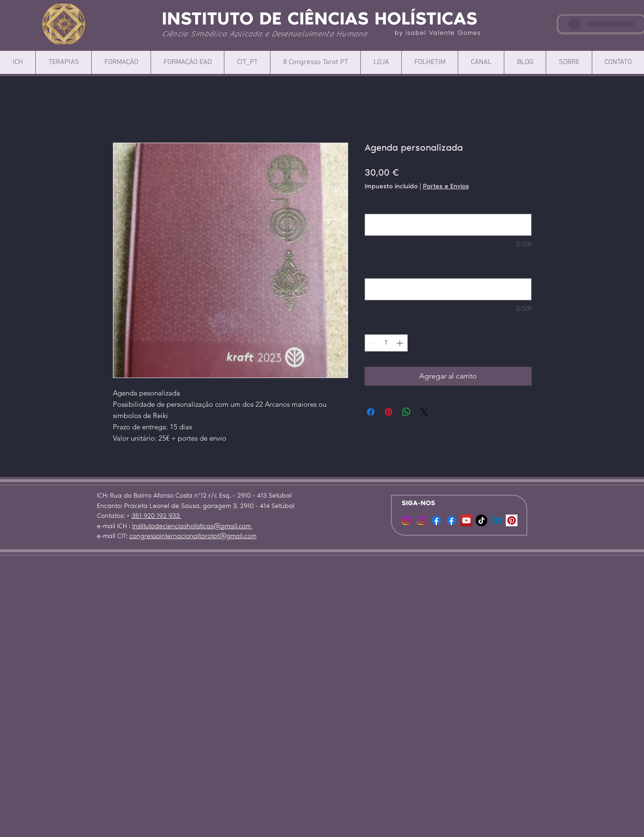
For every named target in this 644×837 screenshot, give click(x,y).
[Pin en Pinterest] (389, 412)
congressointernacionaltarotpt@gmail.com (193, 537)
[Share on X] (424, 412)
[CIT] (406, 520)
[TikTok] (481, 520)
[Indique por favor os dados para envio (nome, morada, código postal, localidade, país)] (448, 289)
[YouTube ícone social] (466, 520)
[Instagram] (421, 520)
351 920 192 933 (157, 516)
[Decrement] (372, 343)
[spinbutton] (386, 343)
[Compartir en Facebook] (371, 412)
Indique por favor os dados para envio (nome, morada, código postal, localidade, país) (445, 265)
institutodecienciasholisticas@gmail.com (192, 527)
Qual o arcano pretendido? (407, 205)
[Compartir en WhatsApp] (406, 412)
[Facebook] (436, 520)
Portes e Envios (446, 187)
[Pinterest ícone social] (512, 520)
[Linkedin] (497, 520)
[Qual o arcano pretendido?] (448, 225)
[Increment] (401, 343)
